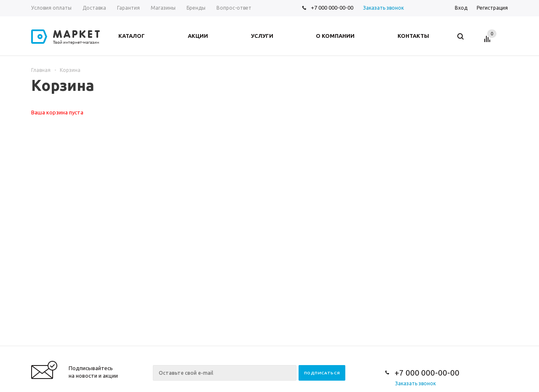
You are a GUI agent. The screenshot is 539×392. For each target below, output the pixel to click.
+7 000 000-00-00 (332, 8)
